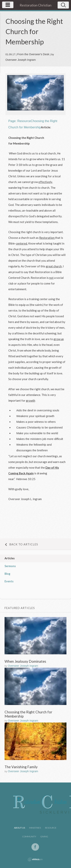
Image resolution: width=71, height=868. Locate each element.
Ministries (35, 828)
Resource (51, 828)
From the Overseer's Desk (33, 54)
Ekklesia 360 (35, 859)
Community (29, 836)
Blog (7, 574)
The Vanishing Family (21, 767)
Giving (44, 836)
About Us (20, 828)
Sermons (10, 566)
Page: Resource (20, 121)
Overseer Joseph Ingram (21, 60)
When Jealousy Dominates (25, 661)
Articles (10, 558)
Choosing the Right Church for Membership (28, 714)
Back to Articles (21, 544)
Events (9, 581)
